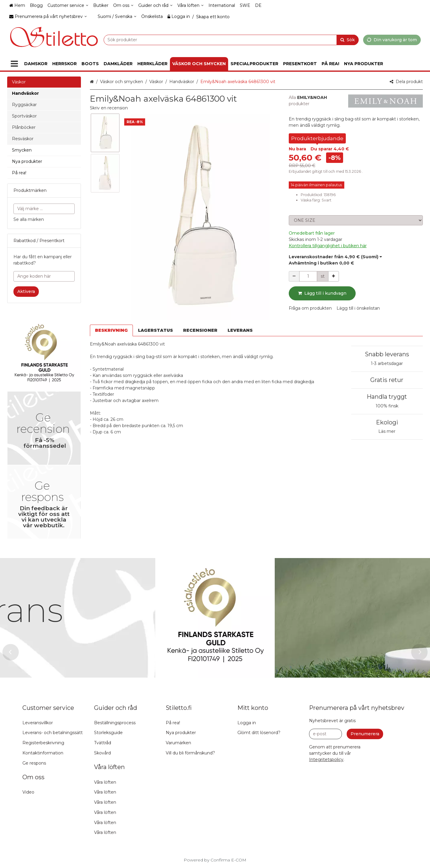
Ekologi (387, 422)
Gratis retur (387, 380)
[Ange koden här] (44, 276)
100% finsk (387, 406)
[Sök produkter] (231, 40)
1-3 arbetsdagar (387, 363)
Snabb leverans (387, 354)
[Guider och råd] (155, 6)
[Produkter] (14, 64)
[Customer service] (68, 6)
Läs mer (387, 431)
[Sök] (348, 40)
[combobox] (231, 40)
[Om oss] (123, 6)
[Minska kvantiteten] (294, 276)
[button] (109, 108)
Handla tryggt (387, 397)
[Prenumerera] (365, 734)
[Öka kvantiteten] (334, 276)
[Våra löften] (191, 6)
